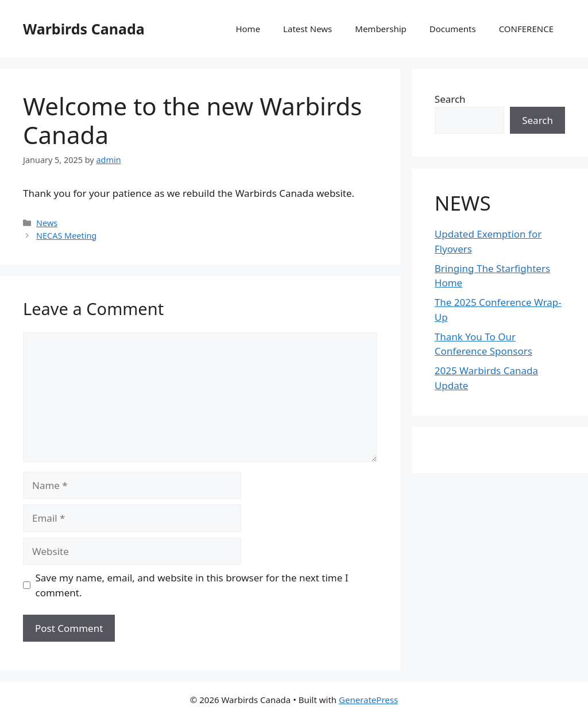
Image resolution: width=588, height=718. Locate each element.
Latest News (307, 29)
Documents (453, 29)
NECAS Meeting (66, 236)
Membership (381, 29)
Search (450, 99)
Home (248, 29)
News (47, 223)
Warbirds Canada (84, 29)
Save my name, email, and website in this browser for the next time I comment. (192, 585)
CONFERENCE (526, 29)
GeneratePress (368, 700)
